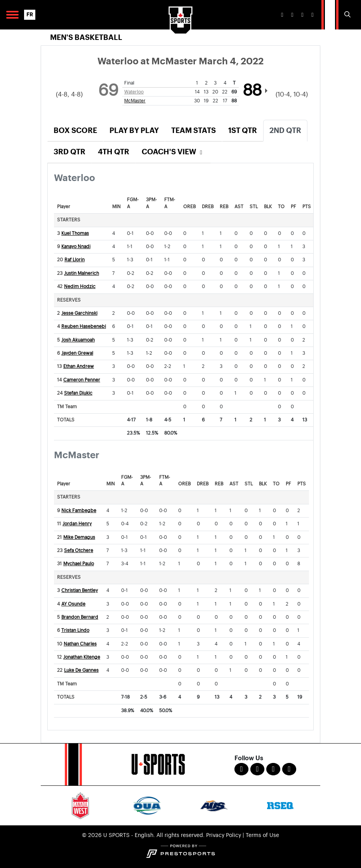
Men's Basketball (86, 37)
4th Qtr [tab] (114, 152)
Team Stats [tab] (194, 130)
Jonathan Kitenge (82, 657)
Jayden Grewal (77, 353)
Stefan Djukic (78, 393)
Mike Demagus (79, 538)
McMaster (135, 101)
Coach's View (173, 152)
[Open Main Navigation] (12, 15)
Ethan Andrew (79, 367)
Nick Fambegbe (79, 511)
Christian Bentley (80, 591)
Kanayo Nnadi (76, 247)
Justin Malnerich (82, 274)
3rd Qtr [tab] (69, 152)
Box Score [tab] (75, 130)
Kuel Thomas (75, 234)
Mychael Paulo (79, 564)
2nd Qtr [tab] (285, 130)
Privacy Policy (224, 835)
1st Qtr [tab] (243, 130)
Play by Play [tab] (134, 130)
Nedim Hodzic (80, 287)
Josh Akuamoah (78, 340)
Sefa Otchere (79, 551)
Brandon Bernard (80, 617)
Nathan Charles (80, 644)
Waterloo (134, 92)
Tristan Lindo (75, 631)
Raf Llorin (75, 260)
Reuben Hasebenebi (84, 327)
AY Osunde (73, 604)
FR (30, 15)
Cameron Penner (82, 380)
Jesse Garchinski (79, 313)
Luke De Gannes (81, 670)
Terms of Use (262, 835)
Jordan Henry (77, 524)
